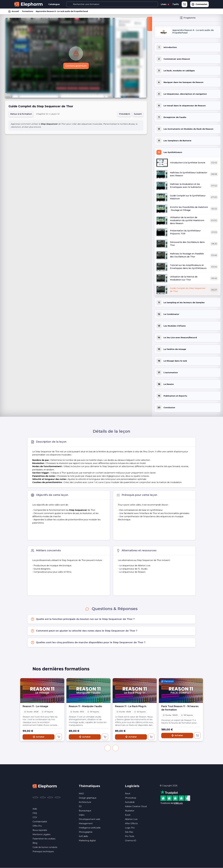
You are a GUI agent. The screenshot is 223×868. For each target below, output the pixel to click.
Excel (128, 815)
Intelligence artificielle (90, 828)
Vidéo (82, 815)
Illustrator (130, 811)
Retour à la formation (21, 114)
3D (80, 806)
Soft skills (83, 836)
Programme (187, 18)
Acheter (38, 737)
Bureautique (85, 811)
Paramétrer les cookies (44, 839)
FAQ (35, 813)
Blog (35, 843)
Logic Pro (130, 828)
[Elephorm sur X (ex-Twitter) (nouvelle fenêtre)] (43, 797)
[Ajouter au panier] (59, 737)
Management (86, 823)
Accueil (14, 11)
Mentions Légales (41, 834)
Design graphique (88, 798)
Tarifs (176, 4)
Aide (35, 809)
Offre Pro (37, 826)
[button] (108, 748)
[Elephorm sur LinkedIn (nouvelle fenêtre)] (58, 797)
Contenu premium (76, 66)
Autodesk (130, 802)
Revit (128, 794)
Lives (165, 4)
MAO (81, 794)
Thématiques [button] (89, 786)
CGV (35, 817)
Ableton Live (131, 819)
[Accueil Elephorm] (45, 786)
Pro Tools (130, 836)
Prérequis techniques (43, 851)
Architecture (85, 802)
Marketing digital (87, 841)
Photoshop (131, 798)
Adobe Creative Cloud (136, 806)
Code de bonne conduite (45, 847)
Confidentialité (40, 822)
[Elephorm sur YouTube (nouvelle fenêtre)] (50, 797)
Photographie (86, 832)
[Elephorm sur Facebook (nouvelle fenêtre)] (35, 797)
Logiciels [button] (132, 786)
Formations (28, 11)
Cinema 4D (131, 841)
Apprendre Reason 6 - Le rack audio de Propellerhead (62, 11)
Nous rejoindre (40, 830)
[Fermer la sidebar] (150, 24)
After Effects (131, 823)
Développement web (89, 819)
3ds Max (129, 832)
